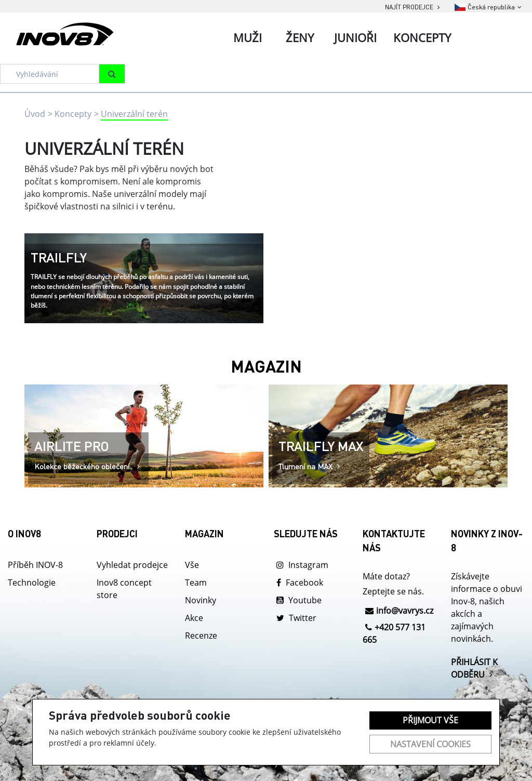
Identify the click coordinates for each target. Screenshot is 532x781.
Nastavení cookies (430, 744)
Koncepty (73, 114)
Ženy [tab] (300, 37)
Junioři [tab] (355, 37)
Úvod (35, 114)
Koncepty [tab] (422, 37)
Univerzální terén (134, 114)
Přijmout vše (430, 720)
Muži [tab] (248, 37)
